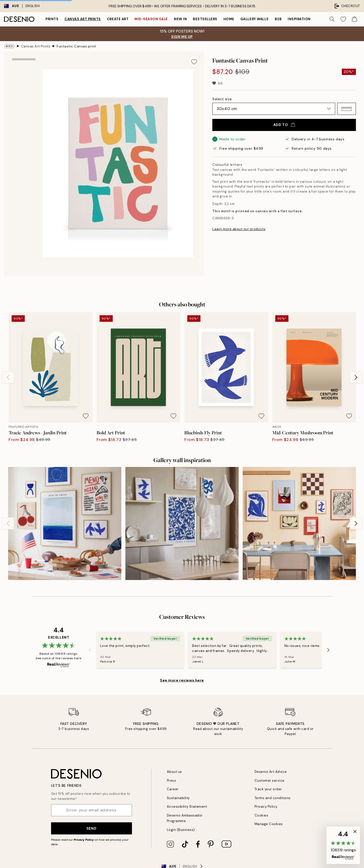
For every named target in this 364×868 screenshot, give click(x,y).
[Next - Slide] (356, 377)
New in (180, 19)
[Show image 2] (24, 106)
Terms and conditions (273, 798)
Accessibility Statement (187, 807)
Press (172, 781)
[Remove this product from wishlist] (194, 61)
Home (229, 19)
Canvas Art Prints (83, 19)
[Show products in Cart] (354, 19)
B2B (278, 19)
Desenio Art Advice (271, 772)
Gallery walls (255, 19)
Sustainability (178, 798)
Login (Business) (181, 830)
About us (174, 772)
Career (173, 789)
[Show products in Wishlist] (343, 19)
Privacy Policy (84, 840)
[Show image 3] (24, 141)
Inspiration (299, 19)
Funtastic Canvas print (76, 46)
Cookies (261, 815)
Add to (284, 125)
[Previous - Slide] (8, 377)
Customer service (270, 781)
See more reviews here (182, 680)
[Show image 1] (24, 73)
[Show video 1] (24, 178)
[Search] (332, 19)
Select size (222, 99)
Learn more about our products (239, 229)
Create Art (118, 19)
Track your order (268, 789)
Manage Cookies (269, 824)
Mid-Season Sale (151, 19)
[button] (347, 109)
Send (91, 828)
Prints (52, 19)
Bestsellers (205, 19)
